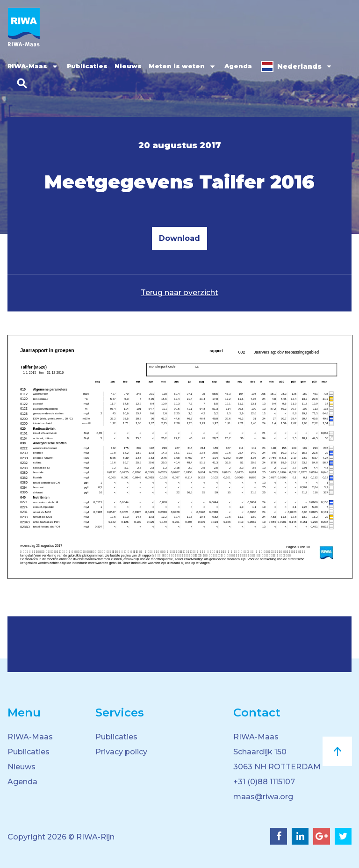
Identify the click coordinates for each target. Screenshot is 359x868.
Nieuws (128, 66)
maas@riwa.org (263, 797)
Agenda (238, 66)
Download (179, 238)
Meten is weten (177, 66)
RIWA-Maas (27, 66)
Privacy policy (121, 752)
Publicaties (87, 66)
